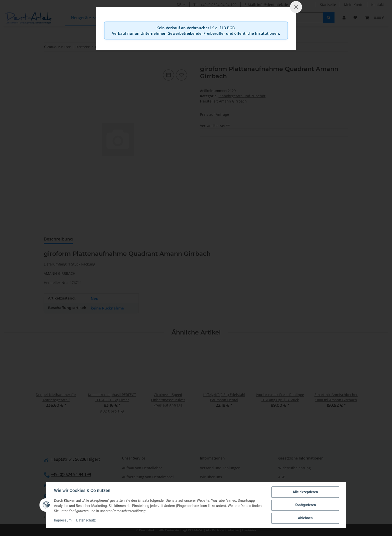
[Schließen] (296, 7)
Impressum (63, 520)
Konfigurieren (305, 505)
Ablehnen (305, 518)
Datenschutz (86, 520)
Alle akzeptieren (305, 492)
